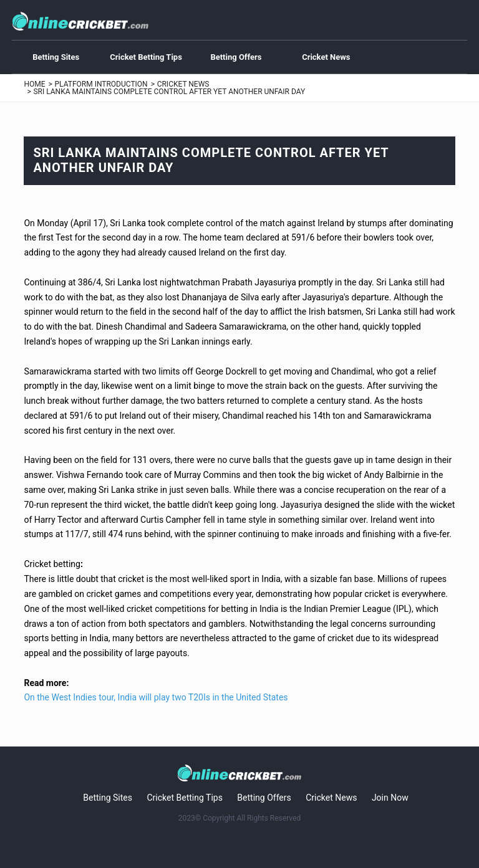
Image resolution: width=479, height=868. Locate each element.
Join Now (390, 798)
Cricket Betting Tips (146, 57)
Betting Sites (56, 57)
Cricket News (326, 57)
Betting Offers (236, 57)
